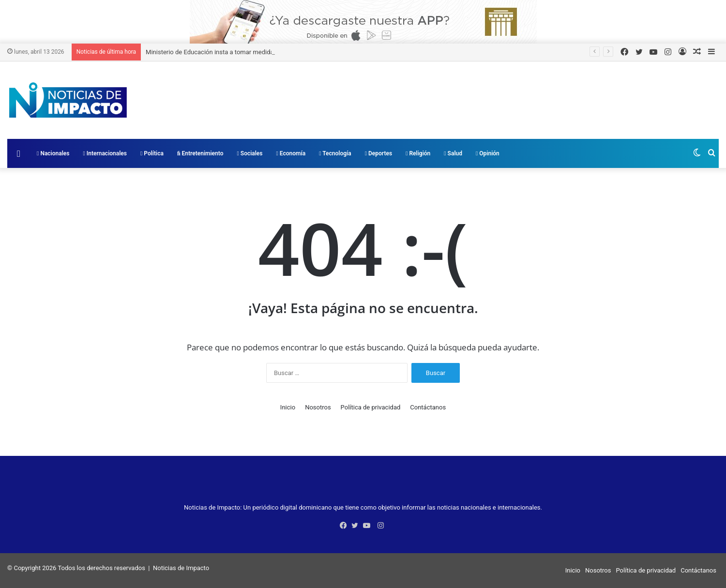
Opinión (488, 153)
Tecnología (335, 153)
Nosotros (318, 407)
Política (152, 153)
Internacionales (105, 153)
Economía (291, 153)
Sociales (250, 153)
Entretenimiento (200, 153)
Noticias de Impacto (181, 568)
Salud (453, 153)
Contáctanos (428, 407)
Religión (418, 153)
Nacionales (53, 153)
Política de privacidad (371, 407)
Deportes (378, 153)
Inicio (288, 407)
